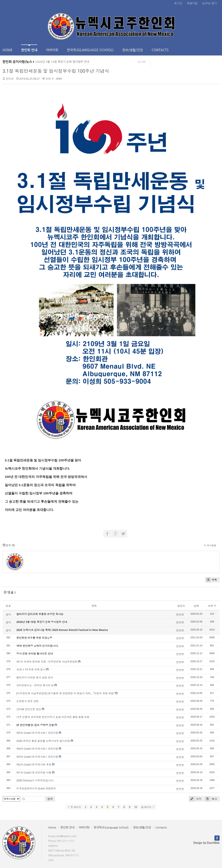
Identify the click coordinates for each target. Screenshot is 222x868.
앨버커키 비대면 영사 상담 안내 (35, 677)
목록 (211, 580)
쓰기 (195, 799)
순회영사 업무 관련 (28, 701)
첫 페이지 (74, 807)
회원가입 (192, 3)
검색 (50, 799)
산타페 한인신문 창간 (29, 709)
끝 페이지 (148, 807)
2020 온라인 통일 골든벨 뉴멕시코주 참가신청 (43, 741)
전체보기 (15, 26)
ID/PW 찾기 (209, 3)
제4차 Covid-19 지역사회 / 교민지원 (37, 749)
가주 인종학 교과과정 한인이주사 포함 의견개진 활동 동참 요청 (53, 717)
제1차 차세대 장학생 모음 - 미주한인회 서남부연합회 (47, 662)
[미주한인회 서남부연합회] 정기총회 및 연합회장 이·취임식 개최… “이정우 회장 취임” (66, 693)
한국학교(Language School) (90, 50)
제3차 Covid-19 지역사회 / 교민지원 (37, 757)
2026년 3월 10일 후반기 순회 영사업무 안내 (62, 63)
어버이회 (52, 50)
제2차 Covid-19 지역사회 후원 (34, 765)
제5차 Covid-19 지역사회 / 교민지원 (37, 733)
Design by (206, 843)
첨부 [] (9, 545)
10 (136, 807)
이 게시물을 (210, 545)
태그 (211, 799)
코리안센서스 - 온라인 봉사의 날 (35, 685)
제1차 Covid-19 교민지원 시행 (34, 773)
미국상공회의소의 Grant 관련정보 (36, 788)
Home (8, 50)
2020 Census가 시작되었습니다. (35, 780)
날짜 (196, 606)
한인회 (10, 79)
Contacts (160, 50)
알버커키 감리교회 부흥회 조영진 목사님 (40, 614)
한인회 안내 (29, 48)
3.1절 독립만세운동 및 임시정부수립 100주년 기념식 (56, 71)
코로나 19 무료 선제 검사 (31, 669)
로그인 (178, 3)
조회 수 (212, 606)
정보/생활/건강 (132, 50)
